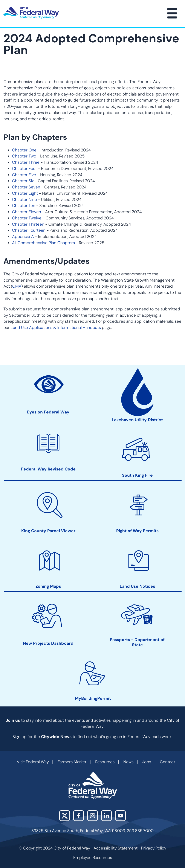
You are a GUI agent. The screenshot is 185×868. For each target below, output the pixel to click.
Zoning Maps (48, 586)
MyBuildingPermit (93, 698)
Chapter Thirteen (28, 224)
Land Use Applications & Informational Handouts (56, 328)
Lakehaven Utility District (137, 420)
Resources (105, 762)
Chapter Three (26, 162)
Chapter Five (24, 175)
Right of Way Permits (137, 531)
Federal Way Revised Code (48, 469)
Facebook (79, 816)
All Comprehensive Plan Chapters (43, 243)
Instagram (92, 816)
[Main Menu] (172, 13)
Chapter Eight (25, 193)
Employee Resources (93, 858)
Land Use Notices (137, 586)
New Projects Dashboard (48, 643)
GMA (17, 286)
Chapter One (24, 150)
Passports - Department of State (137, 642)
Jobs (147, 762)
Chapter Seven (26, 187)
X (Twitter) (65, 816)
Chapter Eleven (27, 212)
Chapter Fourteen (29, 230)
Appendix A (23, 237)
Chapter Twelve (27, 218)
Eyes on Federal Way (48, 412)
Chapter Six (23, 181)
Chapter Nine (24, 200)
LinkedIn (106, 816)
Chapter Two (24, 156)
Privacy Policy (154, 848)
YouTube (120, 816)
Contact (167, 762)
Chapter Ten (24, 206)
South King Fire (137, 475)
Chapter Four (24, 169)
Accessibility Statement (115, 848)
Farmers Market (72, 762)
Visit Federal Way (33, 762)
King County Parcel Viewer (48, 531)
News (128, 762)
